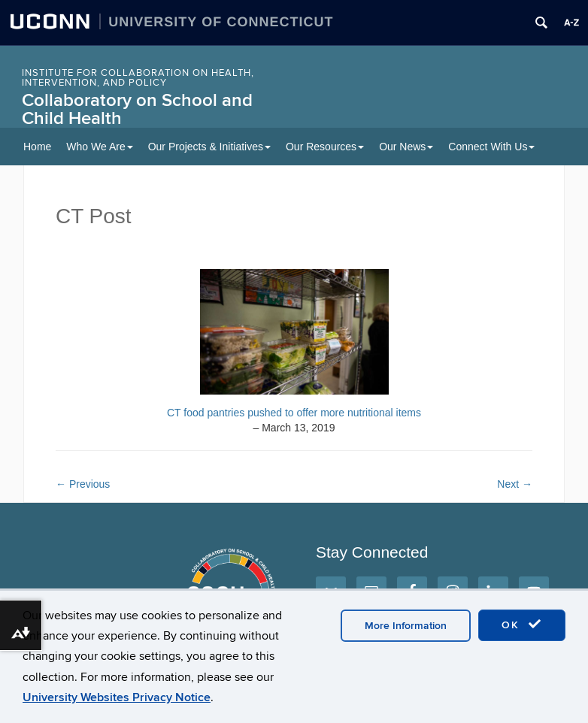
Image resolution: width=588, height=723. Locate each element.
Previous (83, 484)
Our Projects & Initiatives (209, 147)
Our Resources (325, 147)
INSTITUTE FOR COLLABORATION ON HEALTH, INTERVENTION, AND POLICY (138, 78)
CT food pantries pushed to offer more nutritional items (294, 413)
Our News (406, 147)
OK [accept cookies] (522, 625)
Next (515, 484)
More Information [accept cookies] (406, 626)
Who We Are (99, 147)
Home (37, 147)
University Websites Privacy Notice (117, 697)
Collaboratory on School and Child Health (137, 109)
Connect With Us (491, 147)
